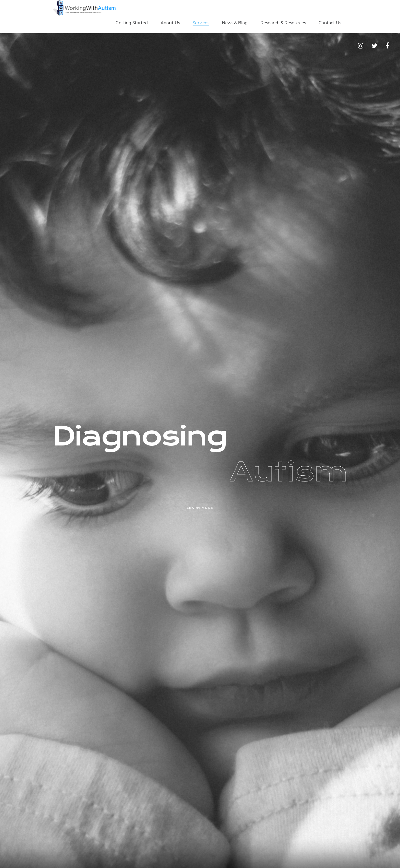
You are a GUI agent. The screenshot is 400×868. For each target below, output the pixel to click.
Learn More (200, 508)
